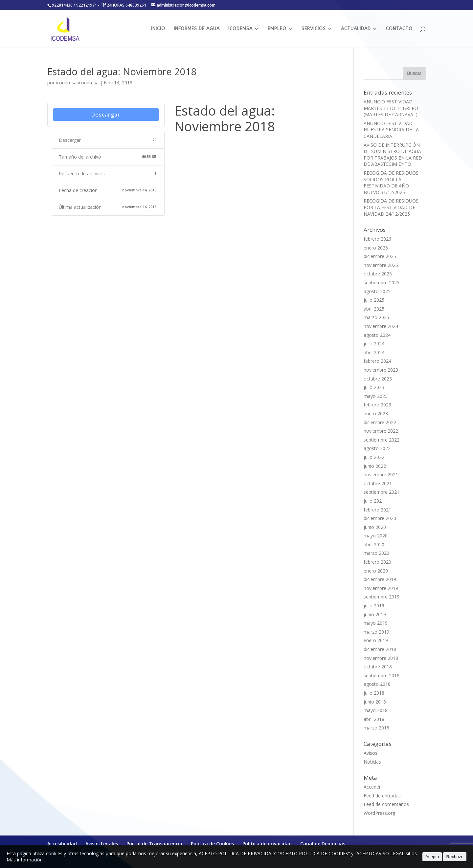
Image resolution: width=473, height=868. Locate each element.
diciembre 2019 (380, 579)
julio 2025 (374, 300)
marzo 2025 (376, 317)
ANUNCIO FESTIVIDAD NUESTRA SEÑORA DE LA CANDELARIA (391, 130)
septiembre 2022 (382, 440)
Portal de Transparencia (154, 844)
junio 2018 (375, 702)
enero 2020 (376, 571)
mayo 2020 (376, 536)
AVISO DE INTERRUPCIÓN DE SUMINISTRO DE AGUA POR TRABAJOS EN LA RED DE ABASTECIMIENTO (393, 155)
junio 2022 (375, 466)
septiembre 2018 (382, 675)
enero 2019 (376, 640)
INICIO (158, 29)
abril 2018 (374, 719)
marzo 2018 (376, 728)
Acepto (432, 857)
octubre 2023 (378, 379)
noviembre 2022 (381, 431)
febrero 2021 (377, 510)
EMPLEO (277, 29)
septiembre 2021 (382, 492)
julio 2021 (374, 501)
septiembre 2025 (382, 282)
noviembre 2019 (381, 588)
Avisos (371, 753)
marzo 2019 (376, 632)
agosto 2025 (377, 291)
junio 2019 (375, 614)
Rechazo (455, 857)
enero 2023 (376, 413)
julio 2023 (374, 387)
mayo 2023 (376, 396)
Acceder (372, 787)
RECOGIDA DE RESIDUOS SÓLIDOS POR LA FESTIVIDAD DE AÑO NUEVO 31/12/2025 (391, 183)
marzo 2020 (376, 553)
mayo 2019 (376, 623)
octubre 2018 (378, 667)
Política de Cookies (212, 844)
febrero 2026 (377, 239)
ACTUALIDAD (356, 29)
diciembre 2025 (380, 256)
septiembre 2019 (382, 597)
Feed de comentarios (386, 804)
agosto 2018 (377, 684)
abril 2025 (374, 309)
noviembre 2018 (381, 658)
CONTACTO (399, 29)
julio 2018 (374, 693)
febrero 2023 (377, 405)
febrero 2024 (377, 361)
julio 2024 (374, 344)
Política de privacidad (267, 844)
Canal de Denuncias (323, 844)
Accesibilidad (62, 844)
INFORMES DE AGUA (197, 29)
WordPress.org (379, 813)
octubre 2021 (378, 483)
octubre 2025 (378, 274)
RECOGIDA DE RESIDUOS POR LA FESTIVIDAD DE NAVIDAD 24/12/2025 (391, 207)
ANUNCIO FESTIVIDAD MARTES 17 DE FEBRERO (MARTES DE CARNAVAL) (391, 108)
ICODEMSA (240, 29)
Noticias (372, 762)
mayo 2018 (376, 710)
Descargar (106, 115)
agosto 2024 (377, 335)
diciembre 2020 (380, 518)
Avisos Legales (102, 844)
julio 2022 (374, 457)
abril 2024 (374, 352)
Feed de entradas (382, 796)
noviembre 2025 (381, 265)
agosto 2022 (377, 448)
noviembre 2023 (381, 370)
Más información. (25, 860)
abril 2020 (374, 544)
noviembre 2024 (381, 326)
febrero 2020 (377, 562)
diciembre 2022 (380, 422)
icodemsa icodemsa (77, 83)
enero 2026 (376, 248)
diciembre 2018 (380, 649)
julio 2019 (374, 606)
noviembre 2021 (381, 475)
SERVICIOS (314, 29)
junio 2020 (375, 527)
